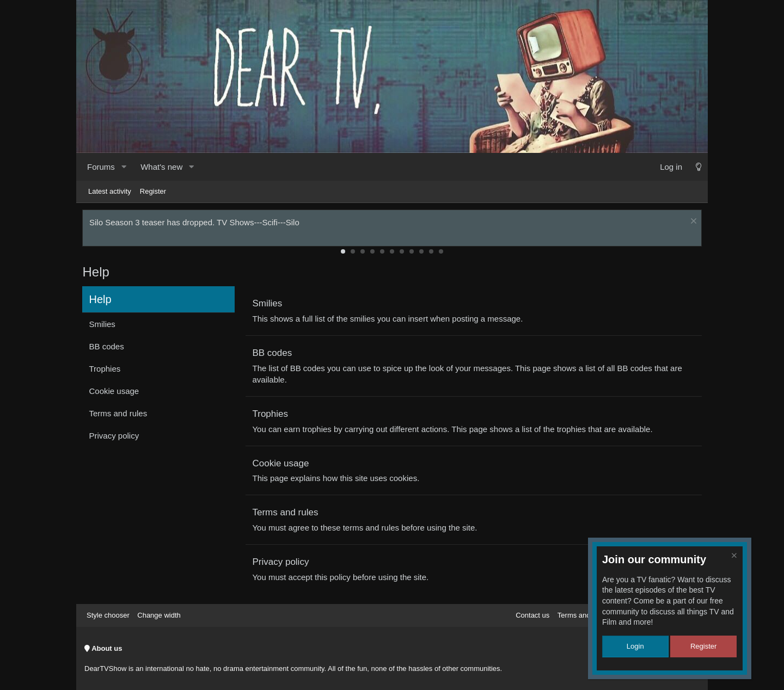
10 (431, 253)
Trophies (107, 371)
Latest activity (110, 191)
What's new (161, 167)
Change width (159, 615)
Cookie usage (116, 393)
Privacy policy (116, 438)
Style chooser (108, 615)
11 (441, 253)
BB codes (108, 349)
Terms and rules (120, 415)
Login (635, 646)
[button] (124, 167)
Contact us (532, 615)
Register (153, 191)
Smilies (104, 326)
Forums (101, 167)
